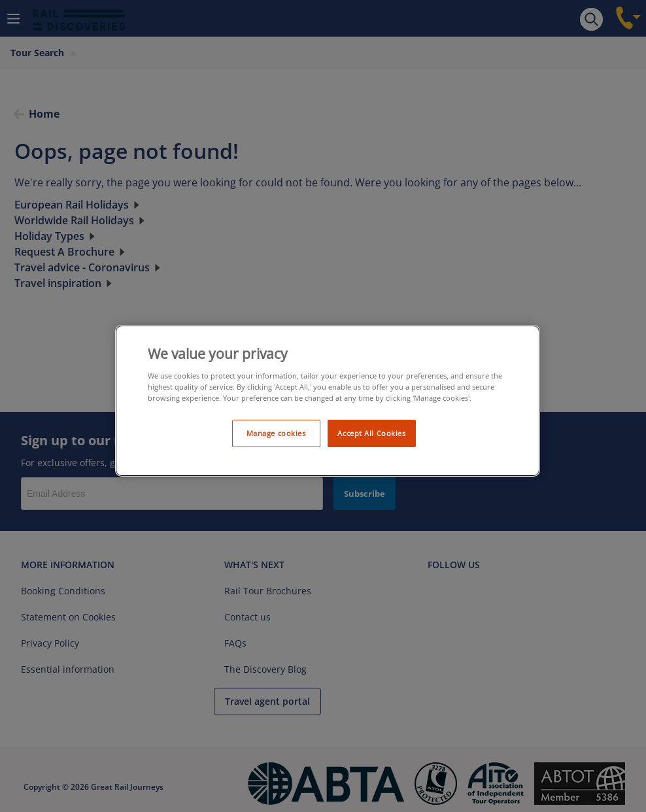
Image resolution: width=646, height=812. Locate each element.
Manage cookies (276, 433)
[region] (328, 401)
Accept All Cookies (371, 433)
